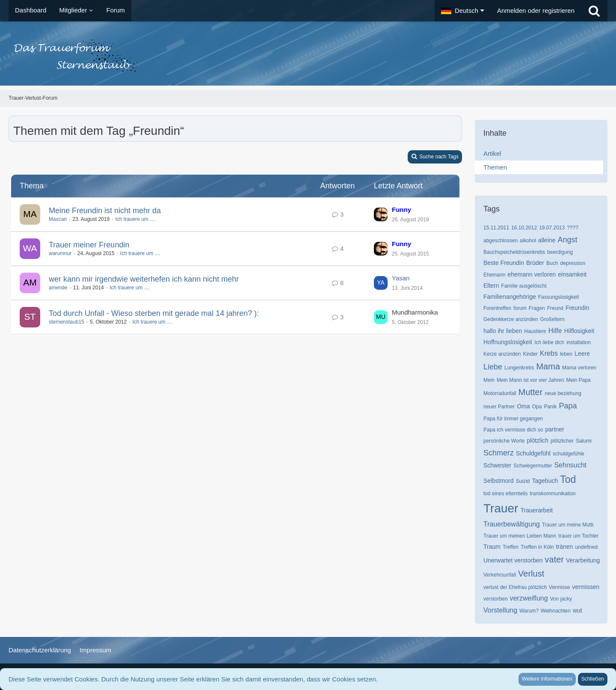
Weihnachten (556, 611)
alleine (547, 240)
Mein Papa (578, 380)
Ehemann (494, 275)
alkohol (528, 241)
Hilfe (555, 331)
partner (554, 429)
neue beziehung (563, 393)
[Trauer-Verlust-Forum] (308, 56)
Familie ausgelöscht (524, 286)
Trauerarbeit (536, 510)
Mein (489, 380)
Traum (492, 547)
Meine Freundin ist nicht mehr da (105, 211)
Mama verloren (579, 368)
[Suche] (594, 11)
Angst (568, 240)
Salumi (584, 441)
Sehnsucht (570, 465)
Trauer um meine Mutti (568, 525)
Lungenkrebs (519, 368)
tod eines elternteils (505, 494)
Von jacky (561, 599)
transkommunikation (552, 494)
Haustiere (535, 331)
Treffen (511, 547)
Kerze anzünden (502, 354)
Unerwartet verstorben (513, 560)
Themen (495, 167)
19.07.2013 (552, 228)
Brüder (535, 263)
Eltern (491, 286)
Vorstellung (500, 610)
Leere (582, 354)
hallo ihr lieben (503, 331)
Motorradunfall (500, 393)
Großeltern (552, 319)
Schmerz (499, 453)
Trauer (501, 508)
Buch (552, 263)
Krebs (549, 353)
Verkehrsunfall (500, 575)
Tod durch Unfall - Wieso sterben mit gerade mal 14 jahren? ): (154, 313)
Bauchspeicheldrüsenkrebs (514, 252)
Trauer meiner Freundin (89, 245)
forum (520, 308)
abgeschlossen (500, 241)
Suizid (523, 481)
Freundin (577, 308)
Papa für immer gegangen (513, 419)
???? (573, 228)
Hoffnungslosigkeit (508, 342)
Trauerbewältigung (512, 524)
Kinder (530, 354)
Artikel (492, 153)
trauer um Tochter (578, 536)
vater (554, 559)
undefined (586, 547)
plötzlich (538, 440)
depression (573, 263)
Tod (568, 479)
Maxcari (58, 219)
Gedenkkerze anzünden (511, 319)
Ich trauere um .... (135, 219)
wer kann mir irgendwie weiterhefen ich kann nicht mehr (144, 279)
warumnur (60, 253)
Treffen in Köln (537, 547)
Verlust (531, 574)
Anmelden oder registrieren (536, 10)
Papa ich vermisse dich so (513, 430)
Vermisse (559, 587)
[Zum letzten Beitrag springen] (381, 214)
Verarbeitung (583, 560)
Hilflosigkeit (579, 331)
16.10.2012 (524, 228)
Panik (550, 407)
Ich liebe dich (549, 342)
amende (58, 288)
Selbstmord (499, 481)
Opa (537, 407)
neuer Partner (499, 407)
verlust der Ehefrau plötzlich (515, 587)
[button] (463, 11)
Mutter (531, 392)
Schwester (497, 465)
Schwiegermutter (533, 466)
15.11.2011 (496, 228)
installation (579, 342)
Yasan (401, 278)
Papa (568, 406)
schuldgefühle (569, 454)
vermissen (586, 587)
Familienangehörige (510, 297)
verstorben (496, 599)
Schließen (593, 679)
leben (566, 354)
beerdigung (560, 252)
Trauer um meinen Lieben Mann (520, 536)
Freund (555, 308)
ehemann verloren (532, 274)
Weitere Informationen (547, 679)
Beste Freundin (504, 263)
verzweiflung (529, 598)
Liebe (493, 367)
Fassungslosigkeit (558, 297)
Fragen (537, 308)
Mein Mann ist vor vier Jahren (530, 380)
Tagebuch (545, 481)
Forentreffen (497, 308)
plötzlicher (562, 441)
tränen (565, 547)
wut (577, 610)
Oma (523, 406)
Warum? (529, 611)
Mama (548, 366)
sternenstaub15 (67, 322)
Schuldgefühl (533, 453)
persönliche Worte (504, 441)
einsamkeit (572, 274)
